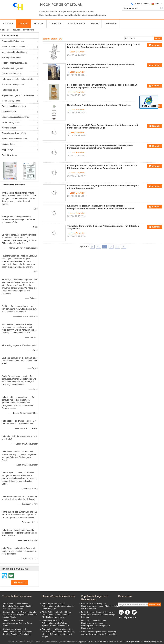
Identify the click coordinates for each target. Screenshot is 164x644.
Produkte (23, 24)
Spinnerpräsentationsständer (14, 139)
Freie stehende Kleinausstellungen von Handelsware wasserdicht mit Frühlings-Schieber (99, 615)
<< (99, 247)
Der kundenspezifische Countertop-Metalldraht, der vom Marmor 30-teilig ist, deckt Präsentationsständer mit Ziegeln (58, 633)
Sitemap (131, 617)
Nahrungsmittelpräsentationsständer (18, 79)
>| (124, 247)
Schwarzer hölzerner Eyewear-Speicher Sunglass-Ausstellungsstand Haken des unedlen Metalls (20, 615)
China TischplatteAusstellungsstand (50, 642)
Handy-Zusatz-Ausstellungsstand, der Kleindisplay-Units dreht (99, 105)
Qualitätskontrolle (76, 24)
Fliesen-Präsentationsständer (15, 63)
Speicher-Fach (8, 144)
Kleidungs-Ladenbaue (11, 58)
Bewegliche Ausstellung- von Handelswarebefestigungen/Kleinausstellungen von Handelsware (102, 606)
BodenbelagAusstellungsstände (16, 117)
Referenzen (111, 24)
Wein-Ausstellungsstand (12, 68)
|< (92, 247)
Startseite (8, 24)
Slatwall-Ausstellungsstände (14, 133)
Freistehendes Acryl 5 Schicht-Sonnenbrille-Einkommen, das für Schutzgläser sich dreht (17, 606)
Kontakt (95, 24)
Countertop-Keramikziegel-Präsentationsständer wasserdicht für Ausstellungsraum (58, 606)
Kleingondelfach (9, 128)
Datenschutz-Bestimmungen (21, 642)
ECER (160, 642)
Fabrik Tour (55, 24)
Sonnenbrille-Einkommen (13, 41)
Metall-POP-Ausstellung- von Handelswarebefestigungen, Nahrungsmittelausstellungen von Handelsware (96, 624)
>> (117, 247)
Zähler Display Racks (11, 122)
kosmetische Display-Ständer (15, 52)
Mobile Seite (124, 622)
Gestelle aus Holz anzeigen (14, 106)
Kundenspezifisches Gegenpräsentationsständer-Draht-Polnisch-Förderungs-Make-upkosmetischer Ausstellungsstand (100, 147)
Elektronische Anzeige (11, 74)
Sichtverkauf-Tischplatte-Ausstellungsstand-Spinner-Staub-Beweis (17, 623)
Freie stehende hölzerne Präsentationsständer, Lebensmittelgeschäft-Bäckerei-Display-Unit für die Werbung (102, 86)
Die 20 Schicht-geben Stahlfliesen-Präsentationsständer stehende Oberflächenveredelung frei (57, 615)
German (159, 4)
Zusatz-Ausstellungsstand (13, 85)
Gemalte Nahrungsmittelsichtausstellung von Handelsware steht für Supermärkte (99, 633)
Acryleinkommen (9, 112)
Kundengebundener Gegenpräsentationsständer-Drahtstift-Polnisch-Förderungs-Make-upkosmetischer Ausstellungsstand (102, 167)
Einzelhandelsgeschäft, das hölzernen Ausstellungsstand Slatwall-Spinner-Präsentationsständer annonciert (101, 66)
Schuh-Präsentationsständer (14, 47)
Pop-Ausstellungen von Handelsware (18, 95)
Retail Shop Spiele (10, 90)
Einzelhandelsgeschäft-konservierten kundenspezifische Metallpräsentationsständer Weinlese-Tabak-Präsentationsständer (101, 207)
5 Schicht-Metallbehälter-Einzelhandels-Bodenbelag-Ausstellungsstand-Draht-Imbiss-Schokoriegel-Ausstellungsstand (104, 46)
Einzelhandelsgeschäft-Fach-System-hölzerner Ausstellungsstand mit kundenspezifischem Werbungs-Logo (103, 126)
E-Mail (123, 617)
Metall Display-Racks (11, 101)
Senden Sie (154, 604)
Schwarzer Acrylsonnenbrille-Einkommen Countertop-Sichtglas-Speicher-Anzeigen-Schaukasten (17, 632)
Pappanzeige (8, 149)
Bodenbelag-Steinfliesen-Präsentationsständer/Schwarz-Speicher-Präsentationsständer (56, 623)
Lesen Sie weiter (77, 52)
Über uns (39, 24)
